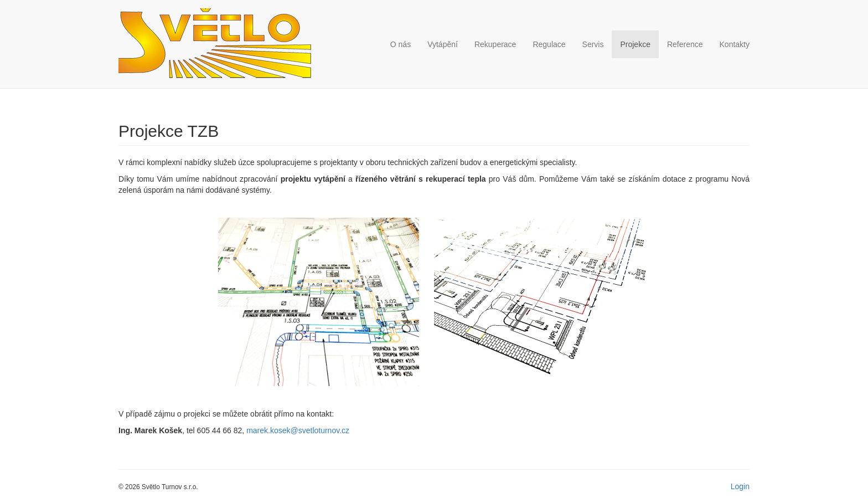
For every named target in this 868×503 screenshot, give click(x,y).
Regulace (549, 44)
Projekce (635, 44)
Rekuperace (495, 44)
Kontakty (735, 44)
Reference (685, 44)
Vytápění (443, 44)
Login (740, 486)
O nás (401, 44)
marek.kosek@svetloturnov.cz (298, 430)
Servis (593, 44)
